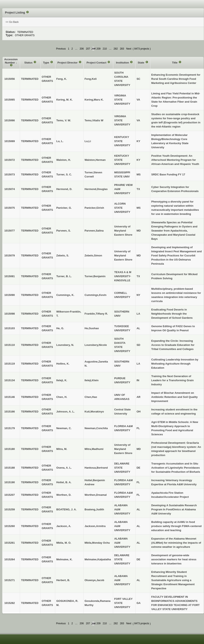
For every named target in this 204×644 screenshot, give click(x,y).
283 (122, 49)
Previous (61, 49)
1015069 (10, 141)
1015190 (10, 482)
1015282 (10, 603)
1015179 (10, 428)
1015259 (10, 509)
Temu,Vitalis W (94, 120)
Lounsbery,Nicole (96, 345)
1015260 (10, 526)
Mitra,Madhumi (94, 449)
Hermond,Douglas (96, 189)
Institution (123, 63)
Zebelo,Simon (93, 255)
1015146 (10, 397)
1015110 (10, 345)
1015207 (10, 495)
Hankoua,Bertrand (96, 468)
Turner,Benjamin (95, 276)
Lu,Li (88, 141)
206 (82, 49)
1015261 (10, 543)
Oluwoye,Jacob (94, 580)
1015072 (10, 160)
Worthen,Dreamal (96, 495)
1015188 (10, 468)
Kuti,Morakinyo (94, 412)
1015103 (10, 328)
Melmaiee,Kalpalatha (98, 559)
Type (46, 63)
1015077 (10, 231)
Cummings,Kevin (95, 295)
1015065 (10, 100)
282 (116, 49)
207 (88, 49)
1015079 (10, 255)
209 (98, 49)
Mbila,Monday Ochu (97, 543)
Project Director (68, 63)
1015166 (10, 412)
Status (29, 63)
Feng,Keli (91, 79)
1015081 (10, 276)
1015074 (10, 189)
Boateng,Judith (94, 509)
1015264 (10, 559)
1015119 (10, 364)
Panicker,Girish (94, 208)
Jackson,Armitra (95, 526)
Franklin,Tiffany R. (96, 314)
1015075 (10, 208)
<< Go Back (12, 22)
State (141, 63)
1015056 (10, 79)
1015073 (10, 174)
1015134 (10, 380)
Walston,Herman (95, 160)
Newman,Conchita (96, 428)
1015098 (10, 314)
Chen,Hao (91, 397)
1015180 (10, 449)
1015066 (10, 120)
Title (175, 63)
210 (105, 49)
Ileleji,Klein (91, 380)
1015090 (10, 295)
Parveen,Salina (94, 231)
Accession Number (11, 61)
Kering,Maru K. (94, 100)
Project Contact (97, 63)
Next (129, 49)
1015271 (10, 580)
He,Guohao (92, 328)
